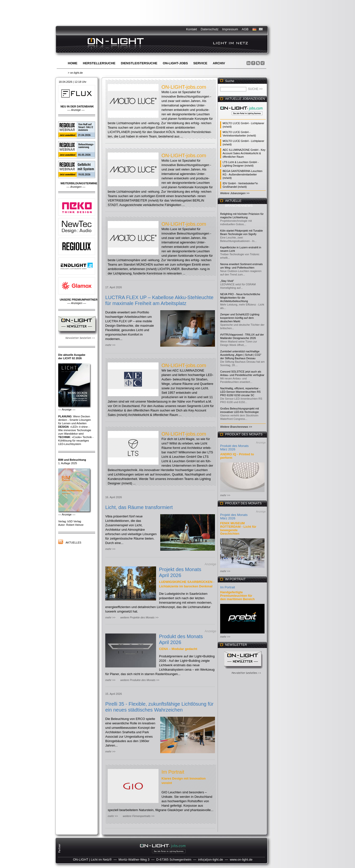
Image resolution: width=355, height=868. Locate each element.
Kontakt (192, 29)
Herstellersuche (99, 63)
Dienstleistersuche (139, 63)
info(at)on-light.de (211, 859)
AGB (245, 29)
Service (200, 63)
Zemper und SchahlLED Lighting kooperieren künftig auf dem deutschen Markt (240, 318)
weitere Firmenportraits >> (139, 816)
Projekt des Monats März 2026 (234, 517)
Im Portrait (173, 772)
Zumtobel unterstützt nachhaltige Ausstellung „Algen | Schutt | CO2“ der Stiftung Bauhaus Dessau (241, 355)
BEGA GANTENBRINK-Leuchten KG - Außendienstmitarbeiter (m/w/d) (242, 174)
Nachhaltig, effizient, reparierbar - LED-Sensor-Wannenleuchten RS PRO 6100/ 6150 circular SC (240, 392)
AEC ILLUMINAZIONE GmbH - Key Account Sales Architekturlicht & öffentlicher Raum (244, 153)
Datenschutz (210, 29)
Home (73, 63)
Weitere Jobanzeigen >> (235, 193)
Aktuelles (73, 543)
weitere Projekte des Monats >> (139, 617)
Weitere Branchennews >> (236, 427)
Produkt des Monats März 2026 (234, 448)
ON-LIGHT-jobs (175, 63)
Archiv (219, 63)
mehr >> (110, 345)
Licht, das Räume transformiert (139, 507)
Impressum (230, 29)
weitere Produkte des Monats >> (140, 680)
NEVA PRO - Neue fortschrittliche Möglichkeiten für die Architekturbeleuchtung (240, 298)
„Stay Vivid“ (227, 281)
